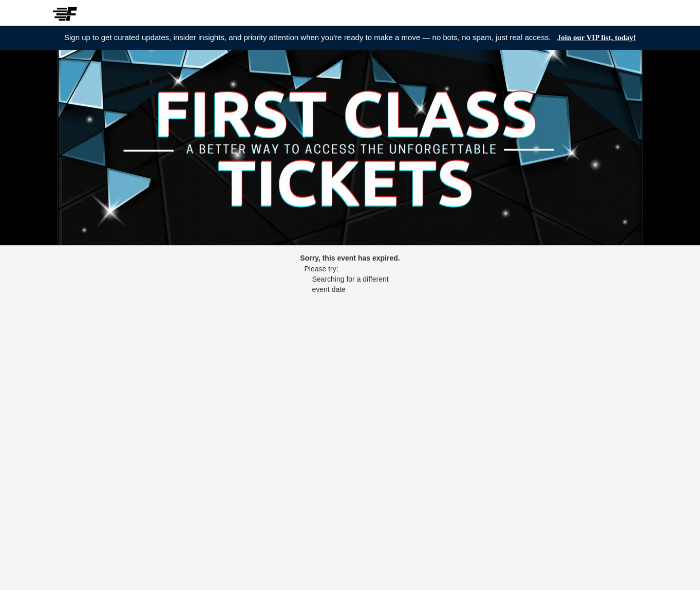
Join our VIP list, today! (597, 38)
